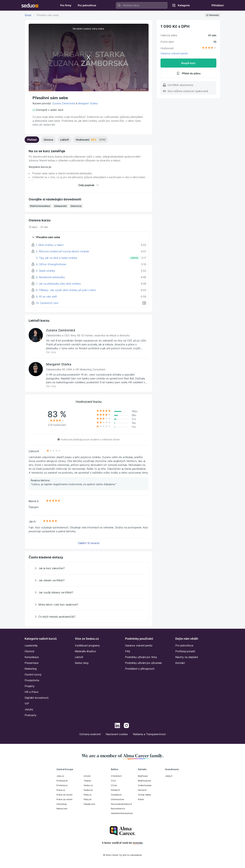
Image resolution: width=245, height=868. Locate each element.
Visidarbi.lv (116, 795)
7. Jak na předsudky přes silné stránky (58, 284)
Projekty (30, 686)
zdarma (134, 258)
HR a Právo (32, 692)
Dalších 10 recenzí (89, 543)
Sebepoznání (60, 206)
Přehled (32, 140)
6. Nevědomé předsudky (50, 277)
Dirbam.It (115, 790)
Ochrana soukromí (90, 734)
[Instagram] (126, 726)
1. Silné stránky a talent (50, 245)
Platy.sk (88, 799)
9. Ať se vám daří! (46, 297)
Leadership (31, 645)
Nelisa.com (62, 808)
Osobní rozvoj (33, 675)
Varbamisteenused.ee (122, 813)
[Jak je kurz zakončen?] (89, 568)
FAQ (128, 651)
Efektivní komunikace (40, 206)
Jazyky (29, 709)
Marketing (31, 669)
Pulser (141, 799)
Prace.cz (61, 790)
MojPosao (143, 776)
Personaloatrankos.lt (121, 804)
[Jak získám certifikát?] (89, 580)
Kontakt (180, 663)
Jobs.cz (60, 776)
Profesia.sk (62, 781)
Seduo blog (82, 663)
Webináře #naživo (85, 651)
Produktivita (32, 680)
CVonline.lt (116, 776)
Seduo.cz (88, 785)
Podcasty (31, 715)
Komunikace (32, 657)
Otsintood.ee (117, 799)
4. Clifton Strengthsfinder (51, 264)
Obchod (29, 651)
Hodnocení (91, 140)
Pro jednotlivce (184, 645)
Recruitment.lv (118, 808)
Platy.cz (88, 795)
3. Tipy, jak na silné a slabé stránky (57, 258)
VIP (27, 704)
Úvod (28, 15)
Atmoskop (62, 804)
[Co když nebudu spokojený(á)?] (89, 617)
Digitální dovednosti (37, 698)
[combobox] (142, 5)
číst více (51, 352)
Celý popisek (89, 185)
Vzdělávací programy (87, 645)
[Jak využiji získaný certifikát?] (89, 592)
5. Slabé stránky (46, 271)
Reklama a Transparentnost (149, 734)
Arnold (87, 776)
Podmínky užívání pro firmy (141, 657)
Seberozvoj (76, 206)
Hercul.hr (142, 790)
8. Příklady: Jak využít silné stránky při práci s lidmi (66, 290)
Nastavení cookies (117, 734)
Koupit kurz (188, 63)
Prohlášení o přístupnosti (140, 669)
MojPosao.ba (144, 781)
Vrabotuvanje (145, 785)
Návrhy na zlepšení (187, 657)
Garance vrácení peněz (174, 53)
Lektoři (64, 140)
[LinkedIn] (117, 726)
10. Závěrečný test (47, 303)
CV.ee (114, 785)
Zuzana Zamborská (64, 103)
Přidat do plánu (188, 73)
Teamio (87, 781)
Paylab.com (89, 804)
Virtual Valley (144, 795)
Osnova (48, 140)
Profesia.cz (62, 785)
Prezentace (32, 663)
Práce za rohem (64, 799)
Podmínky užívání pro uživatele (143, 663)
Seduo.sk (88, 790)
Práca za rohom (64, 795)
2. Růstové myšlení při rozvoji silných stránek (62, 251)
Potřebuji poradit (185, 651)
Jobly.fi (169, 776)
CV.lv (113, 781)
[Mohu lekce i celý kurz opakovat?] (89, 605)
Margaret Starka (88, 103)
